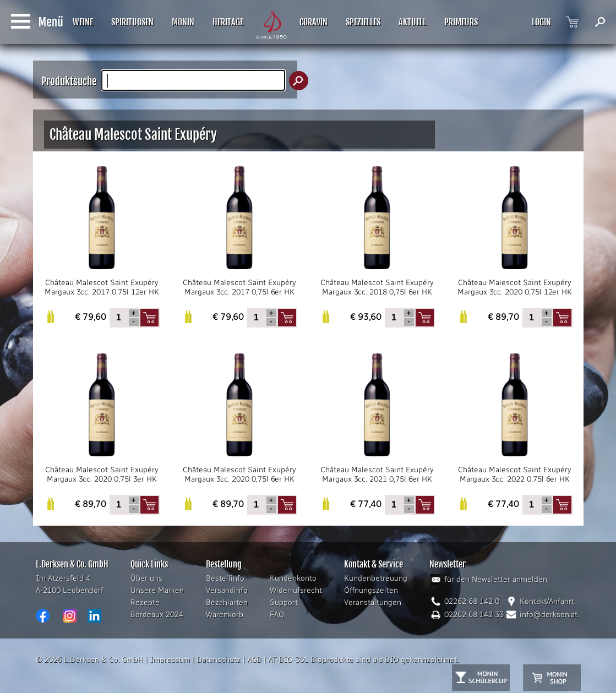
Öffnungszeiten (371, 590)
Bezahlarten (227, 602)
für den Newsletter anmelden (496, 579)
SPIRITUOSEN (132, 22)
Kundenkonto (293, 578)
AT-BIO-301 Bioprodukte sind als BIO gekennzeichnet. (363, 660)
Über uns (146, 578)
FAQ (277, 615)
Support (284, 602)
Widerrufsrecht (296, 590)
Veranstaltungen (373, 602)
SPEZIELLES (363, 22)
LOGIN (541, 22)
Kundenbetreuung (376, 578)
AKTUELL (412, 22)
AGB (254, 660)
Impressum (170, 660)
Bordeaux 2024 (157, 615)
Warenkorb (225, 615)
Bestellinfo (225, 578)
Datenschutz (219, 660)
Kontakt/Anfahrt (547, 601)
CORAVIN (314, 22)
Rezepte (145, 602)
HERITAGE (228, 22)
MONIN (183, 22)
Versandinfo (227, 590)
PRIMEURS (461, 22)
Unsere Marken (157, 590)
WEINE (83, 22)
